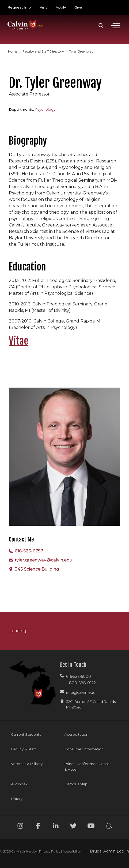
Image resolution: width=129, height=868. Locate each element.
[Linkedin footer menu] (56, 827)
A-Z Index (19, 784)
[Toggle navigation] (115, 26)
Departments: (21, 109)
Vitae (18, 341)
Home (13, 51)
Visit (43, 7)
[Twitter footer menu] (73, 827)
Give (78, 7)
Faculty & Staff (23, 749)
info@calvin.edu (81, 692)
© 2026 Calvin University (18, 851)
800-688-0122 (82, 683)
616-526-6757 (29, 551)
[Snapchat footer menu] (109, 827)
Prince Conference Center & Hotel (88, 767)
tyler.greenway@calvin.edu (43, 560)
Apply (61, 7)
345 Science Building (37, 569)
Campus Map (76, 784)
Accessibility (72, 851)
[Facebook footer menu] (38, 827)
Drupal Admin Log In (109, 851)
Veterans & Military (27, 764)
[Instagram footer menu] (20, 827)
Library (17, 799)
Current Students (26, 734)
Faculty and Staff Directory (44, 51)
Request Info (19, 7)
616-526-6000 (79, 676)
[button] (101, 26)
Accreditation (76, 734)
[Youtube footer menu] (91, 827)
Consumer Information (84, 749)
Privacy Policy (50, 851)
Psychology (45, 109)
